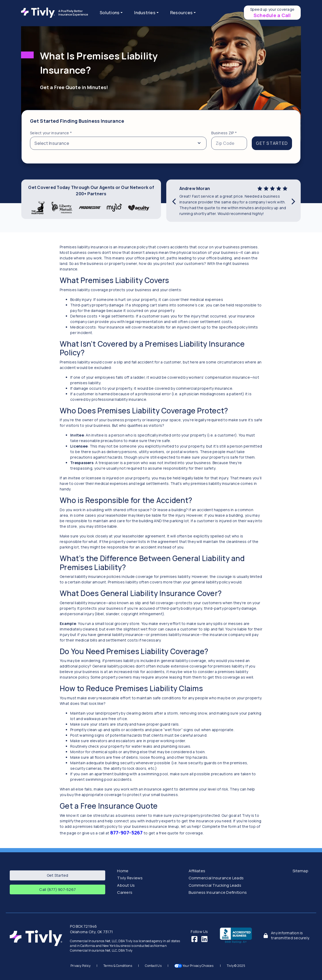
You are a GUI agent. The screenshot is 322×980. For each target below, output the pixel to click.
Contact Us (153, 966)
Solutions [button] (110, 13)
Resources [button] (181, 13)
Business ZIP (224, 133)
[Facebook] (194, 938)
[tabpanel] (161, 137)
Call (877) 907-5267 (57, 889)
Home (123, 871)
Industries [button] (145, 13)
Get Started (58, 875)
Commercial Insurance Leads (216, 878)
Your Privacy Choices (194, 966)
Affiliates (197, 871)
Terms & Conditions (118, 966)
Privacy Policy (81, 966)
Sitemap (300, 871)
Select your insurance (51, 133)
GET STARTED (272, 143)
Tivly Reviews (130, 878)
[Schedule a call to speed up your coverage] (272, 13)
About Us (126, 885)
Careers (125, 892)
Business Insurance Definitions (218, 892)
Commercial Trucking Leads (215, 885)
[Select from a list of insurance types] (118, 143)
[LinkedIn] (204, 938)
